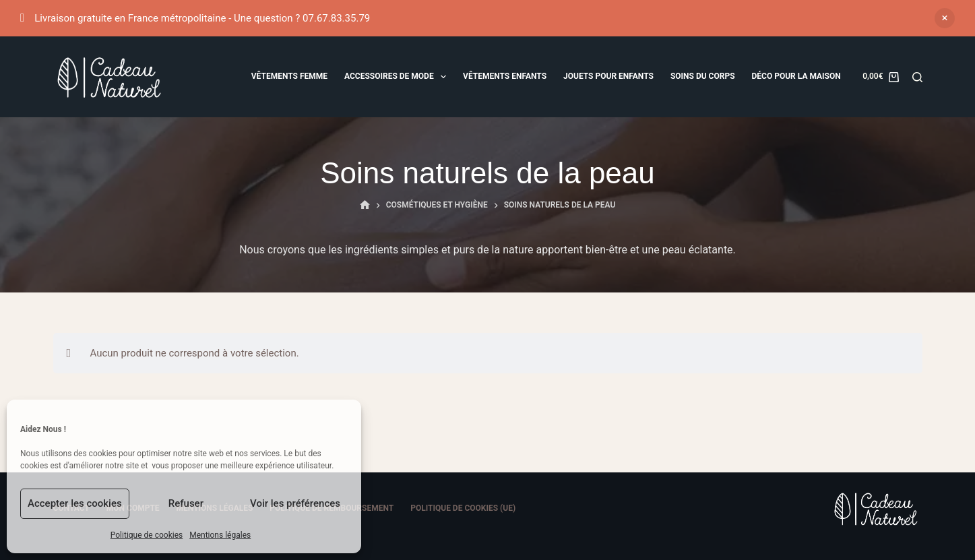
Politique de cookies (147, 535)
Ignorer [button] (945, 18)
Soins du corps (703, 76)
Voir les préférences (295, 503)
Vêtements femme (289, 76)
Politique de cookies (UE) (463, 508)
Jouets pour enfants (608, 76)
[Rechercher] (917, 77)
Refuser (186, 503)
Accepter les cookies (75, 503)
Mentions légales (220, 535)
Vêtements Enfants (505, 76)
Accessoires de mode (398, 77)
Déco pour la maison (796, 76)
